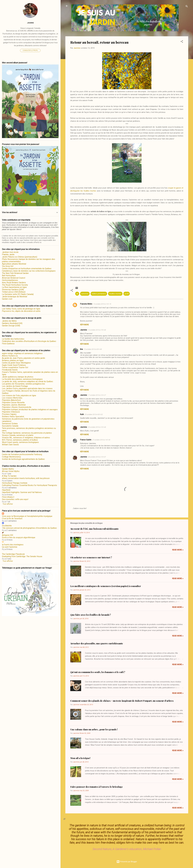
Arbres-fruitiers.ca (10, 356)
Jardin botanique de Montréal (15, 297)
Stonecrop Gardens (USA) (13, 290)
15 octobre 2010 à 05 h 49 (93, 349)
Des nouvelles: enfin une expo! (15, 499)
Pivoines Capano (9, 414)
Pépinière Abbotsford (11, 400)
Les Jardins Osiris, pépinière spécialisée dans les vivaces (27, 388)
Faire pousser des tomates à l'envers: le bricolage (96, 787)
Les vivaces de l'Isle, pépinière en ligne (19, 395)
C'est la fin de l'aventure (12, 519)
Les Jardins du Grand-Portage (15, 386)
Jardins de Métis (9, 321)
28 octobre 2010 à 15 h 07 (97, 457)
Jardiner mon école (10, 252)
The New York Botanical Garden (15, 273)
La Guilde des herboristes (13, 339)
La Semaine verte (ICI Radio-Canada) (18, 294)
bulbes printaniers (99, 294)
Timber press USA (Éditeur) (14, 292)
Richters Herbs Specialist (13, 417)
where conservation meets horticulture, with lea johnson (26, 478)
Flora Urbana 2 (8, 497)
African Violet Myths (11, 471)
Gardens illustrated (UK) (12, 323)
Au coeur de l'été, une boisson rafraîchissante (94, 529)
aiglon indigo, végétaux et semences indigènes (22, 353)
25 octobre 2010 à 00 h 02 (94, 414)
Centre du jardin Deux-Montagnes (16, 363)
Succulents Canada (10, 426)
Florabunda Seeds (10, 370)
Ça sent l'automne (10, 547)
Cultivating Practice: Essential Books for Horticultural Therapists (29, 485)
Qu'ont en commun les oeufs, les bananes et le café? (98, 672)
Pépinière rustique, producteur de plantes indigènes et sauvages (30, 410)
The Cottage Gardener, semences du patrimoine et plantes (27, 433)
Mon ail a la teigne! (80, 758)
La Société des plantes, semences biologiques (22, 379)
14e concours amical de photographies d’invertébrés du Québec (29, 528)
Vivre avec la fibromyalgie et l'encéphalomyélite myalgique (27, 516)
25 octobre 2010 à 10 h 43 (97, 427)
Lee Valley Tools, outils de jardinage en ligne (21, 309)
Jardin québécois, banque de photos (18, 377)
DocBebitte (7, 526)
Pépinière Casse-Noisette (13, 403)
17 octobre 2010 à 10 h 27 (97, 395)
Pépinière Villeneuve (11, 412)
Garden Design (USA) (11, 326)
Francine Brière (86, 304)
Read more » (178, 550)
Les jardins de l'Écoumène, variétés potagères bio (23, 384)
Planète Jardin (8, 254)
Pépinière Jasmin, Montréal (14, 405)
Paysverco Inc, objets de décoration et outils (21, 311)
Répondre (84, 325)
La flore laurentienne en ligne (14, 287)
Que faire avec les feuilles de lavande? (91, 615)
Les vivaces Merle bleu (12, 398)
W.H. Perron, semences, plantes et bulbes (20, 440)
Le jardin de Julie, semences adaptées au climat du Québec (28, 381)
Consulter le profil (30, 50)
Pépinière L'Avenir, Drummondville (17, 407)
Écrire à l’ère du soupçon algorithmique (19, 537)
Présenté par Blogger (127, 862)
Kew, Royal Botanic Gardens (14, 283)
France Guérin (86, 440)
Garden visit (7, 299)
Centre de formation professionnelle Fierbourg (22, 454)
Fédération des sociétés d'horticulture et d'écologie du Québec (29, 341)
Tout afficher (8, 504)
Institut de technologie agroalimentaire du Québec (23, 459)
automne (85, 294)
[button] (182, 42)
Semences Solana (10, 424)
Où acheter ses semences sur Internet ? (91, 557)
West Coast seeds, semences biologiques (20, 442)
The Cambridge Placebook (13, 554)
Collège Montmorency (11, 457)
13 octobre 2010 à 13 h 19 (102, 304)
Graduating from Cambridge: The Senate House (22, 556)
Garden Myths (8, 469)
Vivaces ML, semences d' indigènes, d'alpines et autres (26, 438)
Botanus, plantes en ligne (13, 360)
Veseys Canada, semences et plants (18, 435)
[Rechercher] (187, 7)
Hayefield (6, 490)
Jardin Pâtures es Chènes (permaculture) (20, 257)
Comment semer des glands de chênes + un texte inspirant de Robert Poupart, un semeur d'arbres (122, 701)
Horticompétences (10, 280)
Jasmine (84, 330)
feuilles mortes (115, 294)
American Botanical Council (14, 278)
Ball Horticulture (9, 276)
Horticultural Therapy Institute (15, 483)
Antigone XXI (8, 535)
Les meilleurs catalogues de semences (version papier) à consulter (106, 586)
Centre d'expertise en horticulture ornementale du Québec (27, 269)
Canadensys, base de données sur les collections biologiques (29, 271)
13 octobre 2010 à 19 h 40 (97, 330)
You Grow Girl (8, 266)
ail (77, 294)
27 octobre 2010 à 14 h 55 (101, 440)
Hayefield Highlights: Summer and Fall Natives (22, 492)
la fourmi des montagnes (13, 545)
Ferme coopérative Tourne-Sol (15, 367)
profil (127, 294)
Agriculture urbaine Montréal (14, 264)
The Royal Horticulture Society (15, 285)
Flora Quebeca (8, 344)
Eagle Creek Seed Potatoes (14, 365)
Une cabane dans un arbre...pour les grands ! (94, 729)
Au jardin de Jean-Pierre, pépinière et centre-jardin (24, 358)
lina (81, 349)
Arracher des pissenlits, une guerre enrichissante (97, 643)
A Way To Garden (9, 476)
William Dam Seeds (10, 445)
